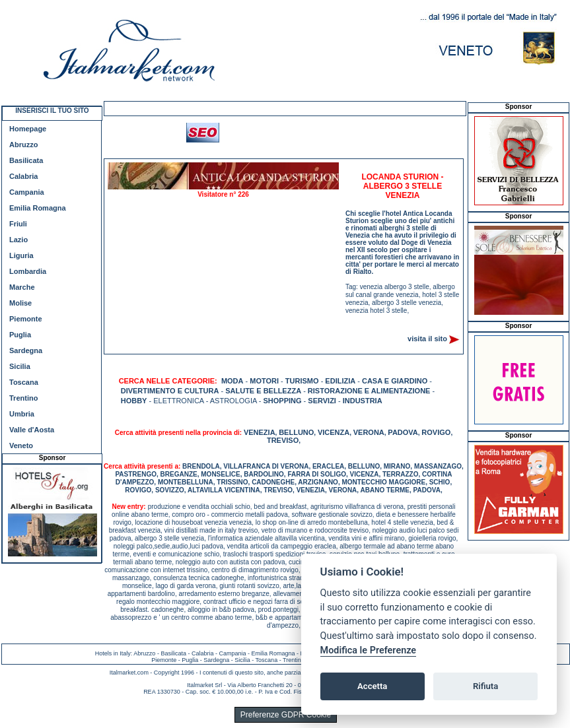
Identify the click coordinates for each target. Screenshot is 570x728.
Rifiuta (485, 686)
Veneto (21, 446)
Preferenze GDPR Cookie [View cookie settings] (286, 715)
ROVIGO (436, 432)
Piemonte (26, 319)
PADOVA (403, 432)
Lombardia (28, 271)
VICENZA (334, 432)
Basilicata (26, 160)
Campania (27, 192)
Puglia (20, 335)
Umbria (22, 414)
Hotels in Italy (113, 653)
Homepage (28, 129)
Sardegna (26, 350)
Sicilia (20, 366)
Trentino (23, 398)
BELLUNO (296, 432)
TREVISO (283, 440)
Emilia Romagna (38, 208)
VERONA (369, 432)
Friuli (18, 224)
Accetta (372, 686)
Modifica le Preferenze (369, 650)
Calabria (23, 176)
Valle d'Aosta (32, 430)
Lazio (18, 240)
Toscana (24, 382)
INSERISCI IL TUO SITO (52, 111)
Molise (20, 303)
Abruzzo (23, 145)
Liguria (21, 255)
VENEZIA (260, 432)
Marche (22, 287)
